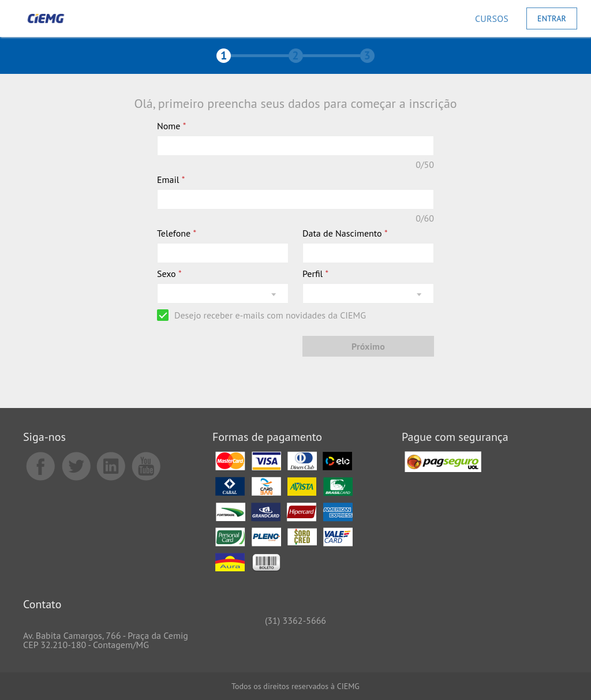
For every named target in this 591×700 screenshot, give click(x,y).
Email (171, 179)
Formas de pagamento (267, 438)
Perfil (315, 274)
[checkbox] (261, 315)
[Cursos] (492, 18)
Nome (171, 126)
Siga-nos (44, 438)
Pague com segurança (455, 438)
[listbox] (223, 293)
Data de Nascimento (345, 233)
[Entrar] (552, 18)
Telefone (177, 233)
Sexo (169, 274)
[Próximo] (368, 346)
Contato (42, 605)
